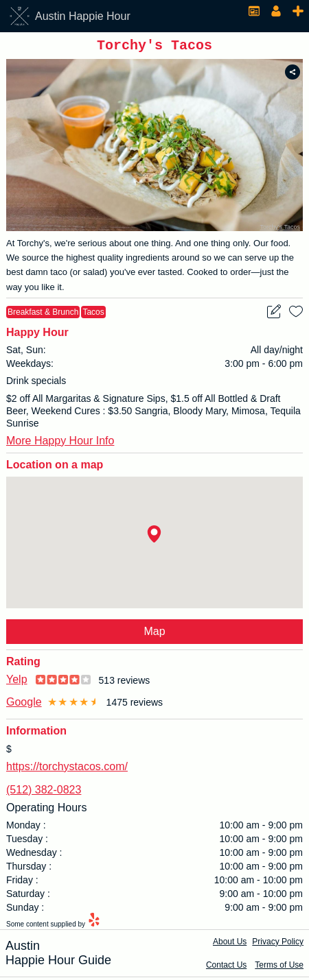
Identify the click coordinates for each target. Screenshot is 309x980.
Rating (23, 664)
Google (24, 705)
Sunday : (25, 910)
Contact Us (226, 968)
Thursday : (29, 869)
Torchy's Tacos (280, 230)
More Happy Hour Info (60, 443)
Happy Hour (37, 335)
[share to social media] (293, 75)
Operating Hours (46, 810)
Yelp (17, 682)
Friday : (22, 883)
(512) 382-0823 (44, 792)
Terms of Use (279, 968)
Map (154, 634)
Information (36, 733)
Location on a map (55, 467)
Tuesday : (27, 841)
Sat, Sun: (26, 352)
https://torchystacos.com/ (67, 769)
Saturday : (28, 896)
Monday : (26, 828)
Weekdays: (30, 366)
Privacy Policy (278, 944)
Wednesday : (34, 855)
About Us (230, 944)
